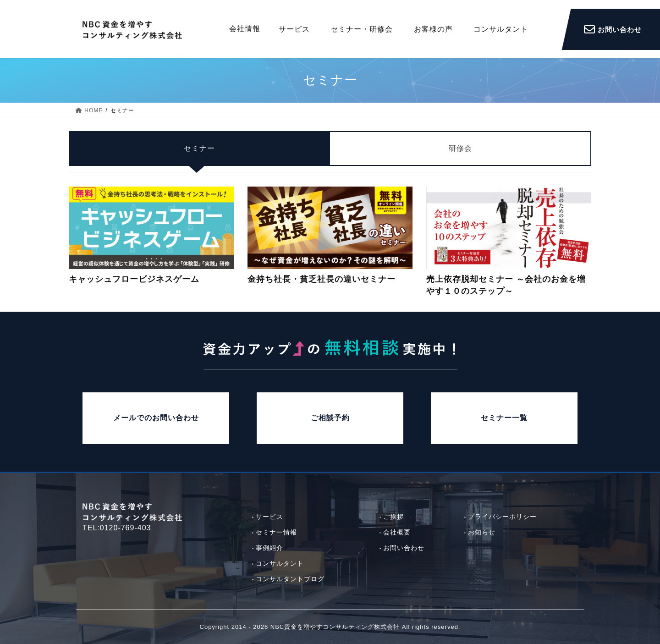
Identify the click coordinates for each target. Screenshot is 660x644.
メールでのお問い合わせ (156, 418)
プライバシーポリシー (502, 517)
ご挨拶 (393, 517)
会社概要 (397, 532)
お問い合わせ (404, 548)
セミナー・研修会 (362, 29)
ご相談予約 (330, 418)
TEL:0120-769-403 (117, 528)
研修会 (460, 155)
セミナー (199, 155)
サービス (269, 517)
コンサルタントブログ (290, 579)
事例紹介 (269, 548)
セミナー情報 (276, 532)
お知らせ (482, 532)
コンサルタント (280, 563)
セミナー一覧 (504, 418)
